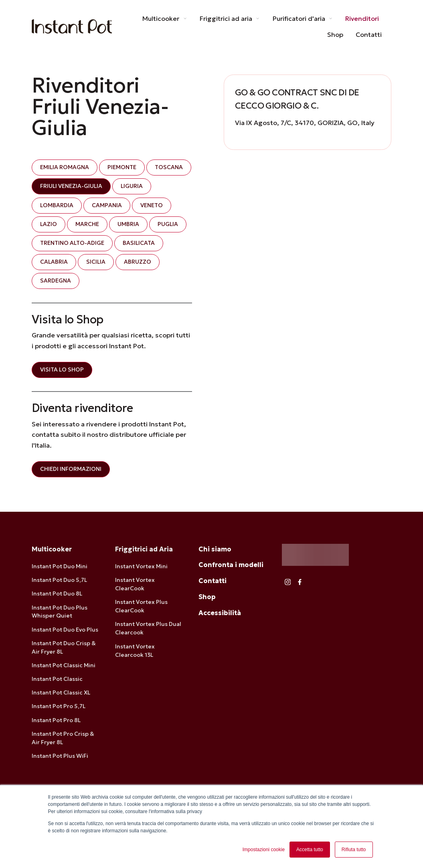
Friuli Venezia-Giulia (71, 186)
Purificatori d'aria (303, 18)
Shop (335, 34)
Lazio (49, 224)
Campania (107, 205)
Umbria (128, 224)
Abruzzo (138, 262)
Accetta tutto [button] (310, 850)
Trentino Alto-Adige (72, 243)
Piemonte (122, 168)
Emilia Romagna (65, 168)
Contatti (369, 34)
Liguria (132, 186)
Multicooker (165, 18)
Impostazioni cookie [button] (264, 850)
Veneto (152, 205)
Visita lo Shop (62, 369)
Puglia (168, 224)
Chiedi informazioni (71, 469)
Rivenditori (362, 18)
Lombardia (57, 205)
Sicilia (96, 262)
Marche (87, 224)
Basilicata (139, 243)
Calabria (54, 262)
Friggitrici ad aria (230, 18)
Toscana (169, 168)
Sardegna (56, 281)
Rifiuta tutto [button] (354, 850)
